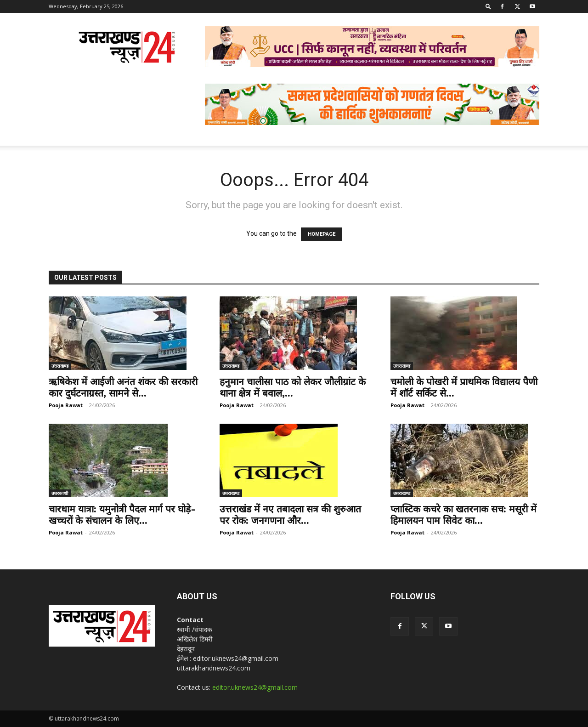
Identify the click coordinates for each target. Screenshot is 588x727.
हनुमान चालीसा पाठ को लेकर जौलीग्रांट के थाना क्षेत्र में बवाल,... (293, 387)
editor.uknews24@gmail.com (255, 687)
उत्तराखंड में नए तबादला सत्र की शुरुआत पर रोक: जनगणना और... (290, 515)
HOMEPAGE (322, 234)
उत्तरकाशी (60, 493)
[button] (488, 6)
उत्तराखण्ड (60, 366)
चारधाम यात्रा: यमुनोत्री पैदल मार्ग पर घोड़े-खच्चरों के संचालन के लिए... (122, 515)
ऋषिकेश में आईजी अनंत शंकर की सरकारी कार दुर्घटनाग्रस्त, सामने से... (123, 387)
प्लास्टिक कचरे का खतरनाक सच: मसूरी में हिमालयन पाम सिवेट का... (464, 515)
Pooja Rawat (66, 405)
